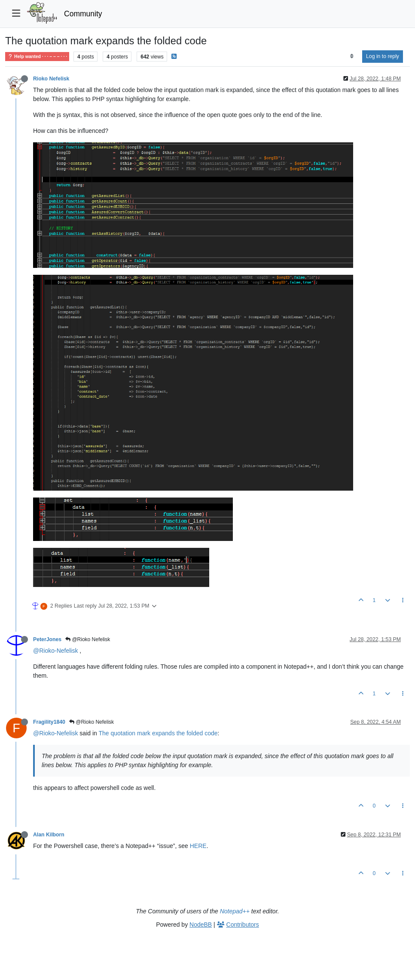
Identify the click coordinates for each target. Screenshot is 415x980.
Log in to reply (383, 56)
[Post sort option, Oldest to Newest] (352, 56)
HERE (198, 846)
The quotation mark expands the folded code (158, 733)
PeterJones (47, 639)
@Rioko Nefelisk (88, 639)
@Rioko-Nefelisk (55, 651)
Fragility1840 (49, 722)
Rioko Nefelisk (51, 79)
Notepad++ (235, 911)
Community (83, 14)
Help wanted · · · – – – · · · (37, 57)
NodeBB (201, 925)
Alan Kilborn (49, 835)
